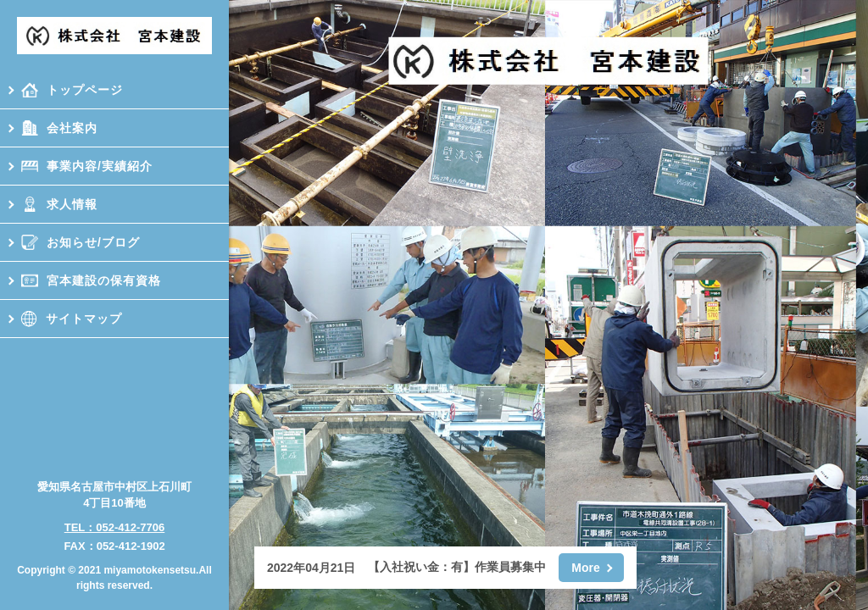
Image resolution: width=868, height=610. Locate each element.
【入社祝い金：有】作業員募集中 (457, 567)
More (585, 568)
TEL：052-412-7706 (115, 527)
